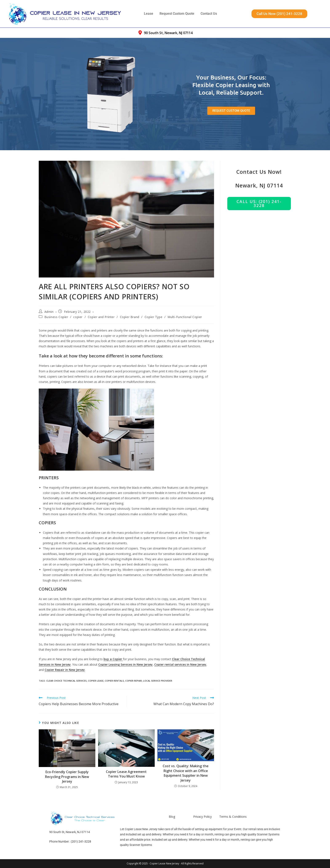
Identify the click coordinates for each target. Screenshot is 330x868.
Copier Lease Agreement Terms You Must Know (126, 774)
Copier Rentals (114, 681)
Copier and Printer (101, 317)
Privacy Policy (202, 817)
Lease (149, 14)
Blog (172, 817)
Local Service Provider (158, 681)
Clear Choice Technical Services (67, 681)
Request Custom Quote (177, 14)
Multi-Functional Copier (185, 317)
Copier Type (154, 317)
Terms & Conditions (233, 817)
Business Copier (56, 317)
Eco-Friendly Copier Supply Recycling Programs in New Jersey (67, 777)
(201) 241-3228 (81, 841)
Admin (49, 312)
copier (78, 317)
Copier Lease (96, 681)
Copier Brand (130, 317)
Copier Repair (134, 681)
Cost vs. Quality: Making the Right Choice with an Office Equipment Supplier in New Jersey (186, 773)
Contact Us (209, 14)
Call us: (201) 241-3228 (259, 204)
